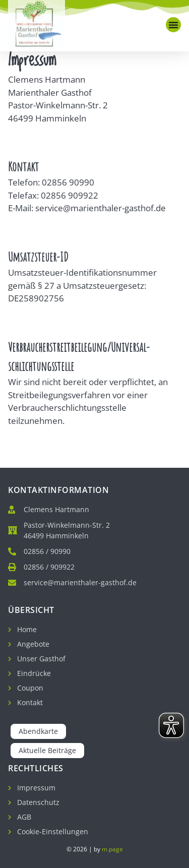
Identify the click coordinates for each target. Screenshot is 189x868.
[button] (173, 25)
